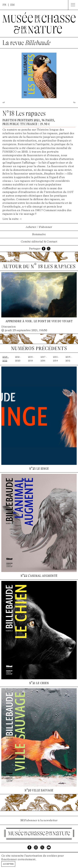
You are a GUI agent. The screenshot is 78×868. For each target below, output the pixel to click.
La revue (27, 43)
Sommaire (39, 234)
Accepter (8, 864)
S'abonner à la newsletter (41, 820)
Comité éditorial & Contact (39, 242)
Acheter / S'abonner (39, 227)
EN (12, 5)
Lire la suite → (12, 219)
